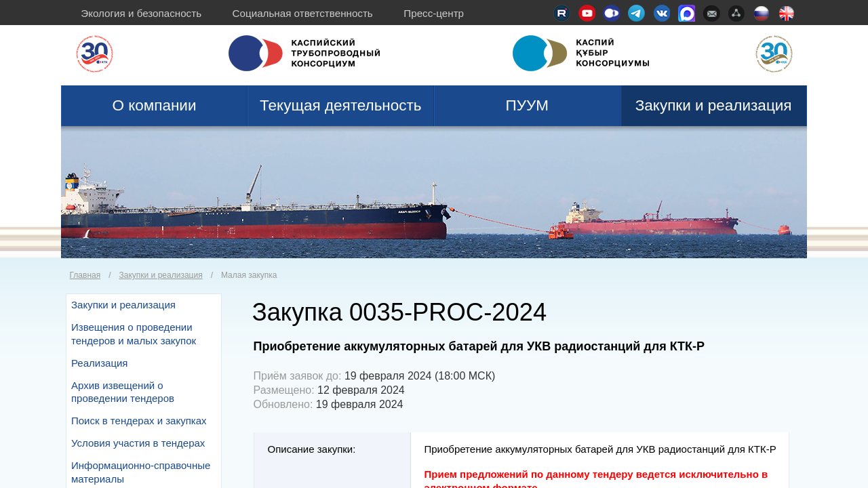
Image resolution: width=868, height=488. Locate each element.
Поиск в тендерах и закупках (139, 421)
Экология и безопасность (141, 13)
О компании (154, 105)
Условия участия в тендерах (138, 443)
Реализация (99, 363)
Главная (85, 275)
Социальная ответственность (303, 13)
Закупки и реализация (714, 105)
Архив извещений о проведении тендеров (123, 392)
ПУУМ (527, 105)
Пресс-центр (434, 13)
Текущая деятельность (341, 105)
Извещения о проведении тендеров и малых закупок (134, 334)
